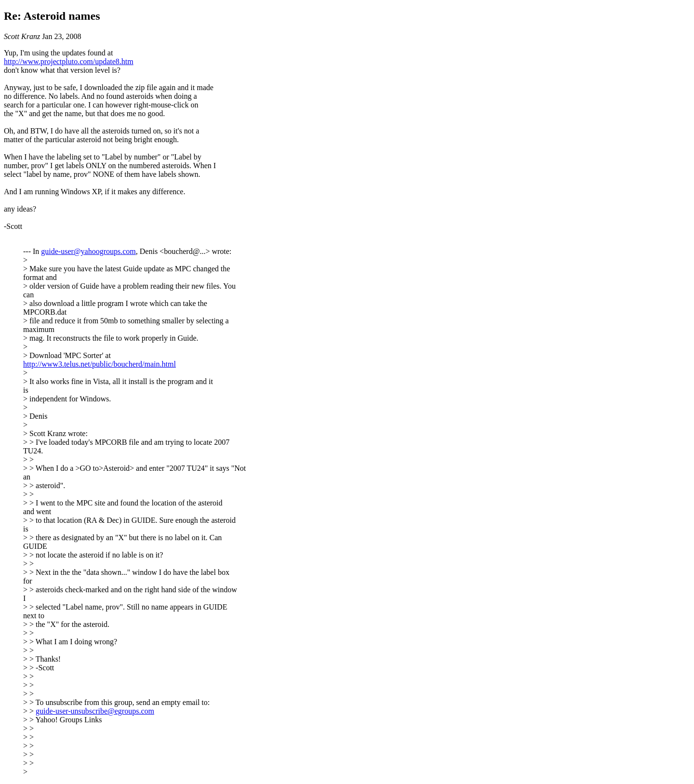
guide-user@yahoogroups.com (88, 251)
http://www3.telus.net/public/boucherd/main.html (100, 364)
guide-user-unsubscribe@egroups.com (95, 711)
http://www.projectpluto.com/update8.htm (69, 61)
